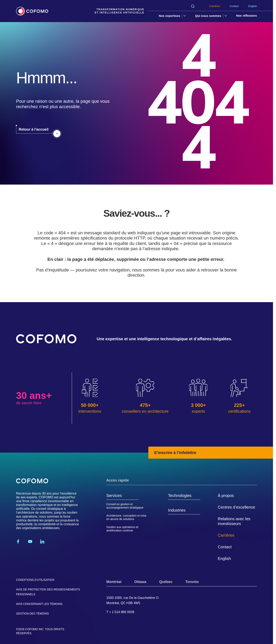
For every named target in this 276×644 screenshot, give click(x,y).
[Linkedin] (42, 541)
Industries (177, 510)
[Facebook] (18, 541)
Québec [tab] (166, 582)
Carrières (215, 6)
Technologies (180, 496)
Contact (234, 6)
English (253, 6)
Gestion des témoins (32, 614)
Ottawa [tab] (140, 582)
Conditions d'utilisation (35, 580)
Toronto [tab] (192, 582)
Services (114, 496)
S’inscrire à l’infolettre (175, 453)
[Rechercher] (193, 6)
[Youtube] (30, 541)
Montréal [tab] (114, 582)
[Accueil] (32, 11)
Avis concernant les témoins (39, 604)
